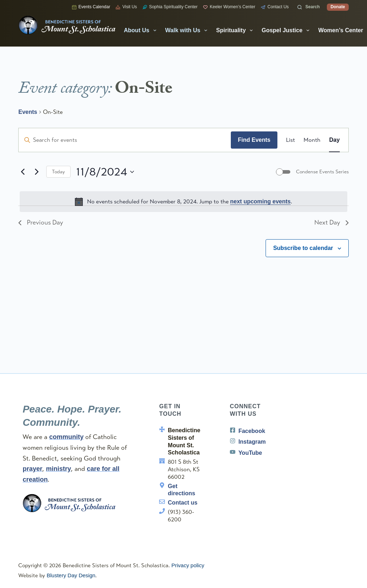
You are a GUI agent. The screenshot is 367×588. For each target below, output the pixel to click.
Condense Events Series (322, 172)
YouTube (250, 453)
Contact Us (275, 7)
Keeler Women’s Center (229, 7)
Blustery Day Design (71, 575)
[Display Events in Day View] (334, 140)
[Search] (309, 7)
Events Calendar (91, 7)
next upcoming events (260, 201)
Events (28, 112)
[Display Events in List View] (290, 140)
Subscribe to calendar (303, 248)
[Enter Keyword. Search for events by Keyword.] (125, 140)
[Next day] (37, 172)
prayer (32, 469)
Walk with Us (188, 30)
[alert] (183, 202)
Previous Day (41, 222)
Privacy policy (188, 565)
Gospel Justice (287, 30)
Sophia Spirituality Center (170, 7)
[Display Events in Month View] (312, 140)
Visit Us (126, 7)
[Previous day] (23, 172)
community (66, 437)
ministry (58, 469)
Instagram (252, 442)
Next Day (331, 222)
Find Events (254, 140)
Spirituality (236, 30)
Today (58, 172)
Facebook (252, 431)
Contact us (183, 503)
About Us (142, 30)
